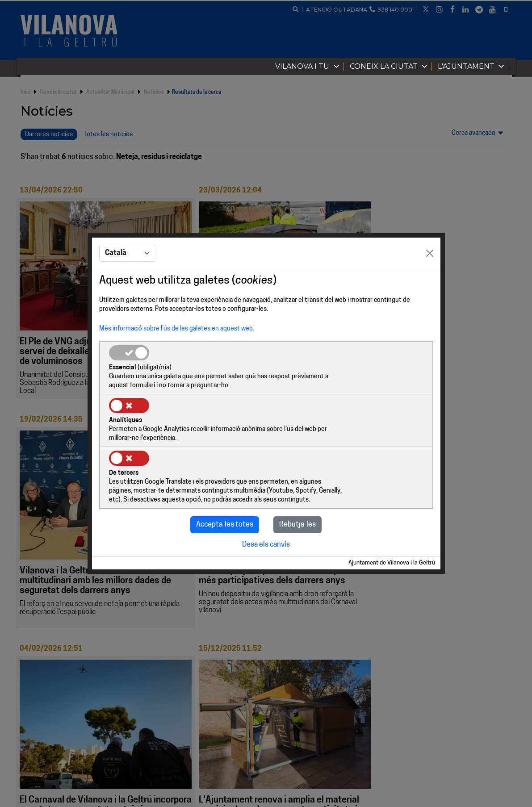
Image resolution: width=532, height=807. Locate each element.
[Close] (430, 281)
